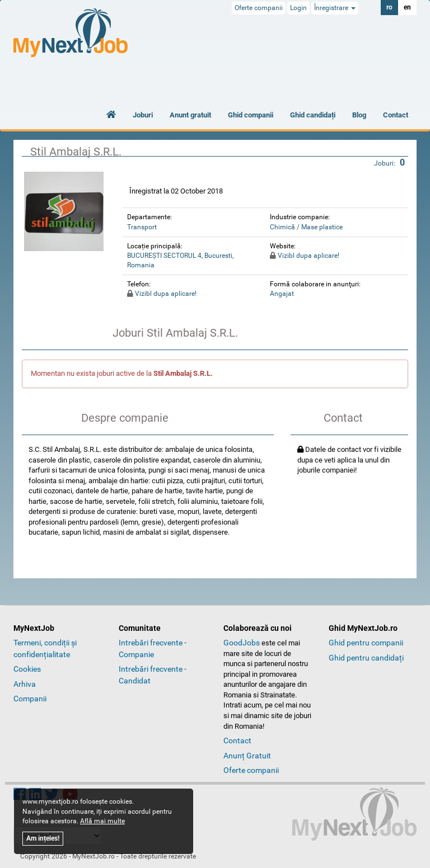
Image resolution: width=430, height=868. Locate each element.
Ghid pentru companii (366, 643)
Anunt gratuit (190, 115)
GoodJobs (242, 643)
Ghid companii (251, 115)
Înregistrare (335, 8)
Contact (396, 115)
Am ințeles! (43, 838)
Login (298, 8)
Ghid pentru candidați (366, 658)
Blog (359, 115)
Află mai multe (102, 821)
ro (389, 7)
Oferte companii (259, 8)
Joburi (143, 115)
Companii (30, 699)
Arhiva (25, 684)
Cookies (27, 669)
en (407, 7)
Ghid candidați (313, 115)
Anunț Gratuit (247, 756)
